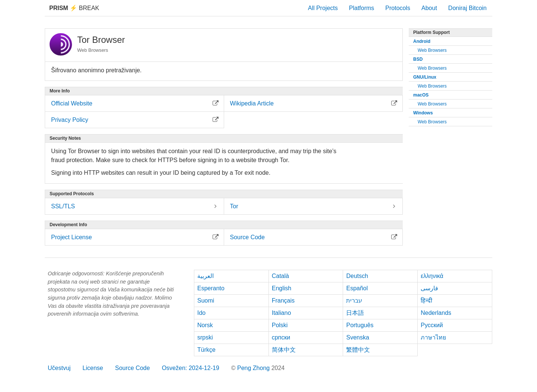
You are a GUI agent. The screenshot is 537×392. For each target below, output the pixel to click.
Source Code (133, 368)
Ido (201, 313)
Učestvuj (59, 368)
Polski (280, 325)
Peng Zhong (254, 368)
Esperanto (211, 288)
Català (280, 276)
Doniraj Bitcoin (467, 8)
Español (357, 288)
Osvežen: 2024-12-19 (191, 368)
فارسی (429, 288)
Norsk (205, 325)
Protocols (398, 8)
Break (74, 8)
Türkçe (206, 350)
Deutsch (357, 276)
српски (281, 337)
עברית (354, 301)
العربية (205, 276)
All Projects (323, 8)
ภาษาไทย (433, 337)
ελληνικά (432, 276)
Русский (432, 325)
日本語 (355, 313)
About (429, 8)
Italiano (282, 313)
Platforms (362, 8)
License (93, 368)
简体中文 (284, 350)
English (282, 288)
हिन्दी (426, 301)
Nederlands (436, 313)
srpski (205, 337)
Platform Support (431, 32)
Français (283, 301)
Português (360, 325)
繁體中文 (358, 350)
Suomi (206, 301)
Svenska (357, 337)
